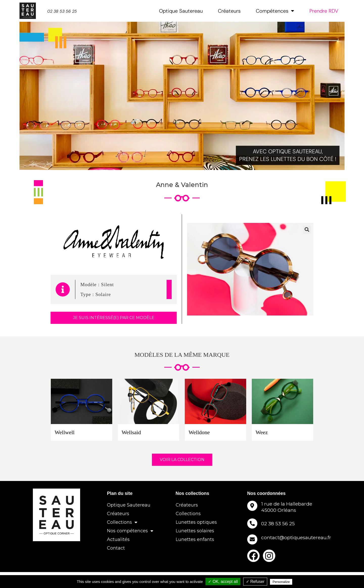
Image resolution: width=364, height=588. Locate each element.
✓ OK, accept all (223, 582)
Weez (262, 432)
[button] (307, 229)
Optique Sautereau (181, 11)
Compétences (275, 11)
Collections (122, 522)
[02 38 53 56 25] (252, 523)
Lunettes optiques (196, 522)
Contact (116, 548)
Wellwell (65, 432)
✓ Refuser (255, 582)
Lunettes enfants (195, 539)
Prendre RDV (324, 11)
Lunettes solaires (195, 531)
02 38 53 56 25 (278, 522)
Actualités (118, 539)
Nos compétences (130, 531)
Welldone (199, 432)
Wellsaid (131, 432)
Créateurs (229, 11)
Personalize (281, 582)
